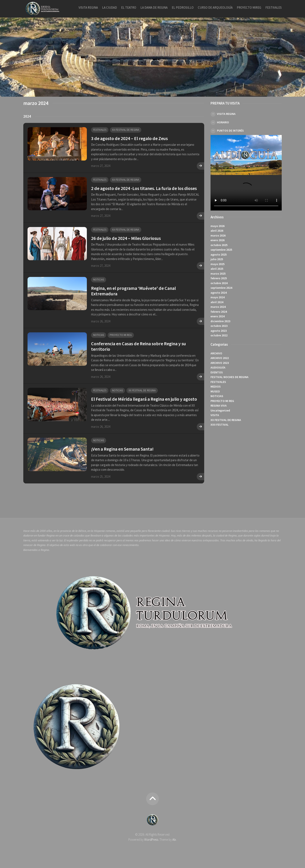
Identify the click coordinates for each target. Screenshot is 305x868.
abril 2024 (217, 302)
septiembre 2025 (221, 250)
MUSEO (215, 391)
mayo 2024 (218, 297)
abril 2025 (217, 269)
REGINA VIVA (219, 406)
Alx (174, 840)
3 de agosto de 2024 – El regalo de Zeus (129, 138)
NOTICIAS (99, 280)
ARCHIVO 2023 (220, 363)
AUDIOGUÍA (218, 367)
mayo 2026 (218, 226)
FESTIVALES (274, 8)
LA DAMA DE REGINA (154, 8)
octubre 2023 (219, 326)
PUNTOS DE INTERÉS (230, 131)
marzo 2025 (218, 274)
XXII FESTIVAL (220, 425)
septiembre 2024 (221, 288)
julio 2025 (217, 259)
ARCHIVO (216, 353)
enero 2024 (218, 316)
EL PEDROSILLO (183, 8)
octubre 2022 (219, 335)
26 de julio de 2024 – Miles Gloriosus (126, 238)
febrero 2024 (219, 312)
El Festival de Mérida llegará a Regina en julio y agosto (144, 399)
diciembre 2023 (220, 321)
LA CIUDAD (110, 8)
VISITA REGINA (88, 8)
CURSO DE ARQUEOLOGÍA (215, 8)
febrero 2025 (219, 278)
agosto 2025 (219, 254)
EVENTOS (217, 372)
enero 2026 (218, 240)
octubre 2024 (219, 283)
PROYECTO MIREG (249, 8)
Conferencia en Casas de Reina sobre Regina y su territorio (139, 346)
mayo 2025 (218, 264)
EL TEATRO (129, 8)
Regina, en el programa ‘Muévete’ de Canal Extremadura (133, 291)
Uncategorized (220, 410)
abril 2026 (217, 231)
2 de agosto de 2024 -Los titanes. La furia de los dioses (144, 188)
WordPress (151, 840)
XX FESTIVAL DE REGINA (126, 130)
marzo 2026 (218, 235)
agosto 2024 (219, 293)
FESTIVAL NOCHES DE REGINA (229, 377)
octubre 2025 (219, 245)
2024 (27, 116)
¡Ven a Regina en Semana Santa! (122, 449)
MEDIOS (216, 387)
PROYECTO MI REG (121, 335)
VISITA (215, 415)
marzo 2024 (218, 307)
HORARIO (223, 122)
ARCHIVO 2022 (220, 358)
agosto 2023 (219, 331)
